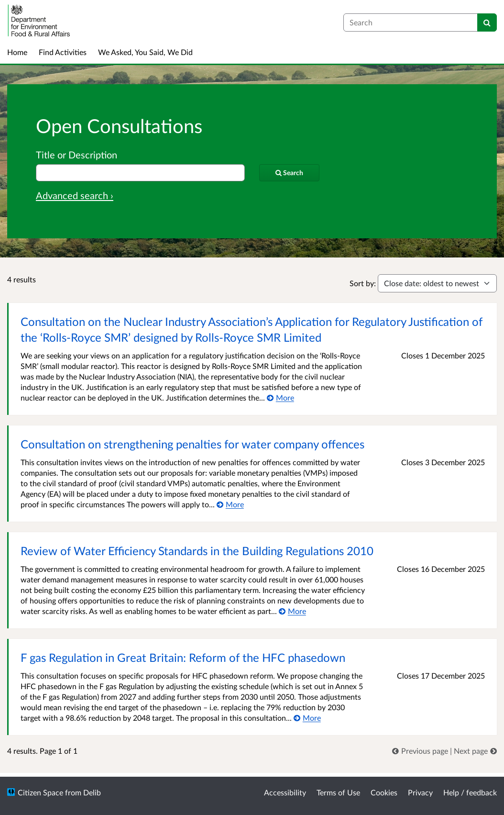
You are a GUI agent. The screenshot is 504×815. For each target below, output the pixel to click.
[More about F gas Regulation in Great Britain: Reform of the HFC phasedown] (307, 718)
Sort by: (363, 283)
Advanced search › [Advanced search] (75, 195)
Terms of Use (338, 792)
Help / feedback (470, 792)
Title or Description (77, 155)
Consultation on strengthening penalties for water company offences (192, 444)
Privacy (420, 792)
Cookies (384, 792)
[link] (421, 751)
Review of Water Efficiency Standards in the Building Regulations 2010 (197, 551)
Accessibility (285, 792)
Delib (92, 792)
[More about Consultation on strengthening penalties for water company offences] (230, 504)
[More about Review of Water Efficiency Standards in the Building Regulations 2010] (292, 611)
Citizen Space (40, 792)
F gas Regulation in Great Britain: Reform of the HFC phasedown (183, 657)
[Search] (487, 22)
